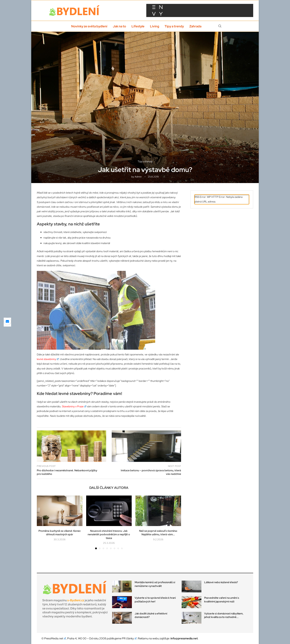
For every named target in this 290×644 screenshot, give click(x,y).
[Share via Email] (7, 321)
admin (138, 177)
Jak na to (119, 26)
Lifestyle (138, 26)
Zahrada (195, 26)
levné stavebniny (48, 359)
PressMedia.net (55, 638)
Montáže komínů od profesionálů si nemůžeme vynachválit (155, 584)
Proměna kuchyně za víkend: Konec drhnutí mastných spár (60, 533)
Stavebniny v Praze (74, 406)
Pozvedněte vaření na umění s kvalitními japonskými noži (222, 600)
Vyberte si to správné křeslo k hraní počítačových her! (155, 600)
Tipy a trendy (174, 26)
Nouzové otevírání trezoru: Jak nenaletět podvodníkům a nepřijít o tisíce (109, 534)
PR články (129, 638)
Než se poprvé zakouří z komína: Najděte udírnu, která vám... (158, 533)
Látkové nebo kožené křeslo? (221, 582)
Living (155, 26)
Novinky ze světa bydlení (89, 26)
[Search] (220, 26)
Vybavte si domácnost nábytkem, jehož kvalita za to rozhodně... (224, 615)
